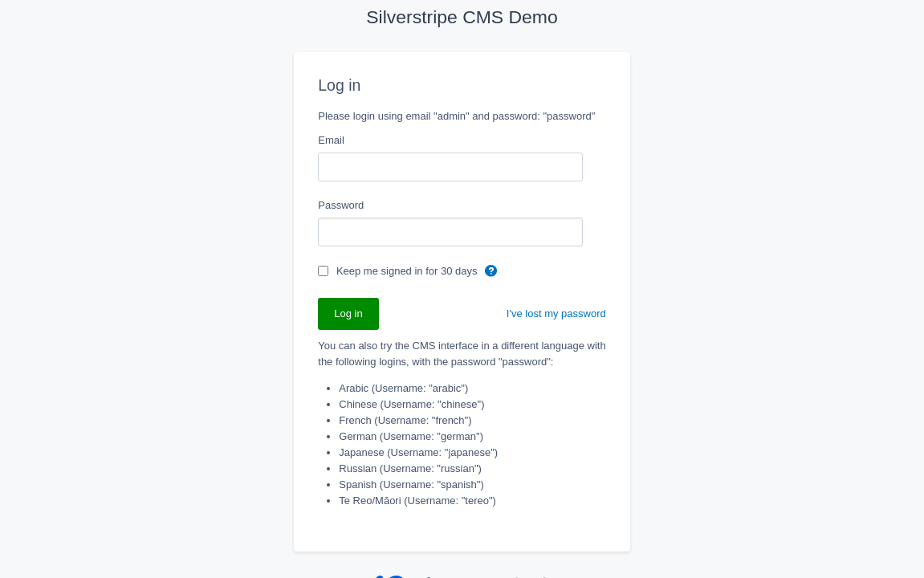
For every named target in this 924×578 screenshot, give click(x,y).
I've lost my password (556, 313)
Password (341, 205)
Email (331, 140)
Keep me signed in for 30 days (408, 271)
